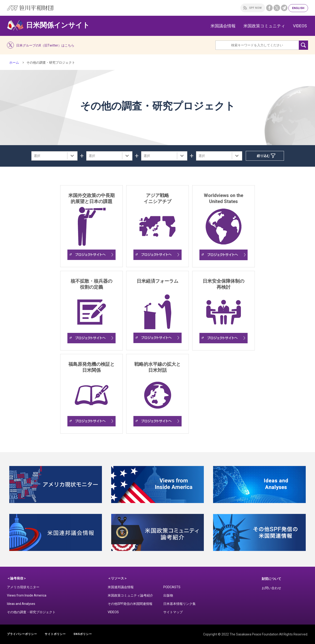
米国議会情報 (223, 26)
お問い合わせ (271, 588)
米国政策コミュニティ (264, 26)
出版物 (168, 595)
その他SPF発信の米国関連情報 (130, 604)
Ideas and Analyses (21, 604)
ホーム (14, 63)
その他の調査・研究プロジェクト (31, 612)
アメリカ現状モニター (23, 587)
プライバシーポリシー (22, 634)
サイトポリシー (55, 634)
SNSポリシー (83, 634)
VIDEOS (300, 26)
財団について (271, 579)
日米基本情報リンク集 (180, 604)
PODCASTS (172, 587)
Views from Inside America (27, 595)
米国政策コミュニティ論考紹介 (130, 595)
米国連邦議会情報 (121, 587)
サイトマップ (173, 612)
